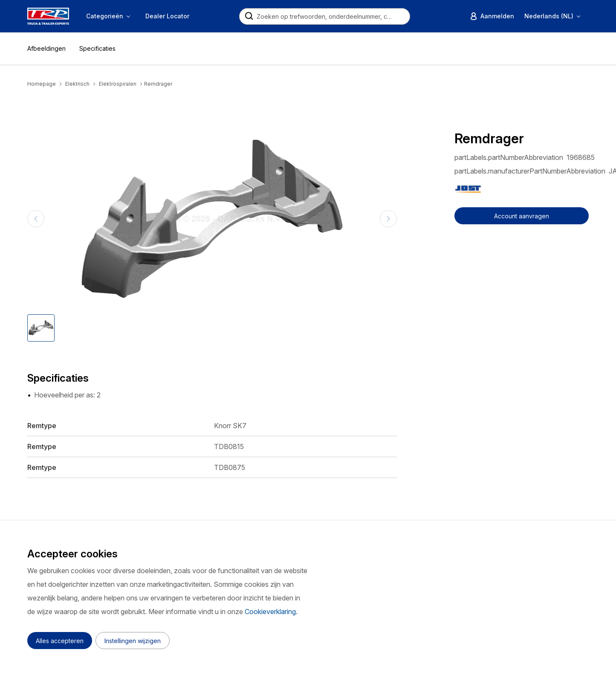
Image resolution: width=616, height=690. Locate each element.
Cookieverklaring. (271, 612)
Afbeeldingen (46, 48)
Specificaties (97, 48)
